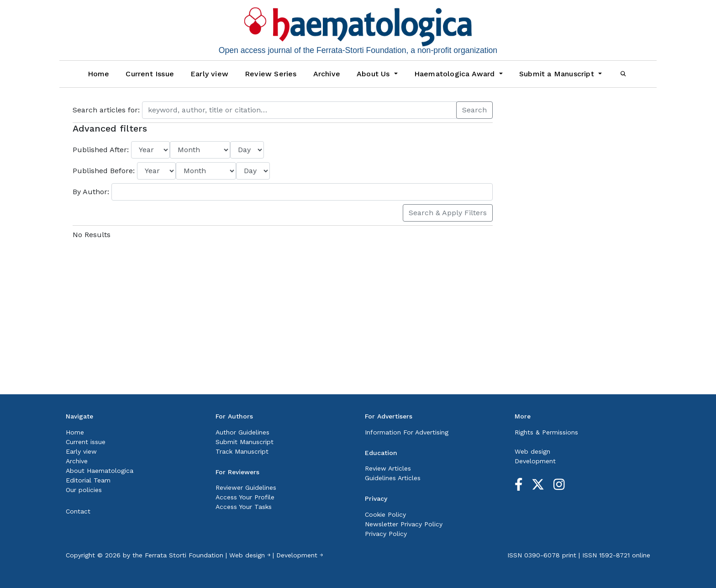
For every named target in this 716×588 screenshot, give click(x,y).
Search (474, 110)
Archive (327, 74)
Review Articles (388, 468)
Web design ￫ (250, 555)
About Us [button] (374, 74)
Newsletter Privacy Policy (404, 524)
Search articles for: (107, 110)
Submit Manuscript (245, 442)
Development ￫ (300, 555)
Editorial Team (88, 480)
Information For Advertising (407, 432)
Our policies (84, 490)
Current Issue (150, 74)
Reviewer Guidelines (246, 487)
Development (535, 461)
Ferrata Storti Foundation (184, 555)
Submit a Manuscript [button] (558, 74)
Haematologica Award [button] (456, 74)
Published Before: (105, 171)
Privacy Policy (386, 534)
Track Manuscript (242, 451)
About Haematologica (100, 471)
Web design (532, 451)
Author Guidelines (242, 432)
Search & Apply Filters (448, 213)
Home (99, 74)
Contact (78, 511)
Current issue (86, 442)
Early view (209, 74)
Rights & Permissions (546, 432)
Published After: (102, 150)
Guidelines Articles (393, 478)
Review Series (271, 74)
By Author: (92, 192)
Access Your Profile (245, 497)
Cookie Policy (385, 514)
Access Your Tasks (244, 507)
